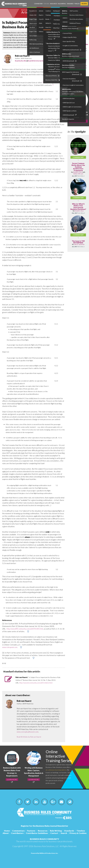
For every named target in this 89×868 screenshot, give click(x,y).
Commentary (38, 4)
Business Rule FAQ (53, 80)
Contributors (17, 833)
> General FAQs (67, 33)
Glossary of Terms (52, 76)
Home (7, 831)
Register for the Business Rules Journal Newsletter (44, 826)
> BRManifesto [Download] (72, 50)
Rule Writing (62, 4)
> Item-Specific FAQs (69, 41)
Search (64, 833)
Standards (70, 4)
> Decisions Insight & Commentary (73, 85)
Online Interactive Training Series (59, 756)
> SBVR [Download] (69, 115)
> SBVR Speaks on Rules (69, 111)
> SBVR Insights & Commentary (72, 107)
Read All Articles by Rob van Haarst (40, 61)
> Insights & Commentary (70, 46)
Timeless (77, 4)
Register (84, 4)
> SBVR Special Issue (68, 103)
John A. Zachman (35, 52)
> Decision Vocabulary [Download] (72, 80)
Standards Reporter (68, 119)
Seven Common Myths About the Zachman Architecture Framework (78, 167)
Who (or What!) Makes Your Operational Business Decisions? (78, 207)
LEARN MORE (12, 780)
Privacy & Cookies (78, 833)
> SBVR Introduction (68, 98)
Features (46, 4)
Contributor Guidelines (37, 833)
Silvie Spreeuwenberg (36, 44)
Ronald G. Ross (78, 172)
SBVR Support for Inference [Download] (72, 73)
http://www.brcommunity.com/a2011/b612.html (36, 683)
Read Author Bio (21, 61)
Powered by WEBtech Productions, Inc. (45, 853)
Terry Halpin (33, 36)
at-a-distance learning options (56, 770)
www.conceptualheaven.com (28, 732)
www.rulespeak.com (10, 647)
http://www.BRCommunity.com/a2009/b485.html (25, 629)
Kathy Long (33, 40)
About (6, 833)
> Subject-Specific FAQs (69, 37)
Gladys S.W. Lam (78, 174)
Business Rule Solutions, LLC (46, 846)
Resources (54, 4)
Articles (27, 12)
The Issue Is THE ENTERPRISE (78, 242)
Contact (54, 833)
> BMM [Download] (69, 61)
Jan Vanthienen (34, 48)
